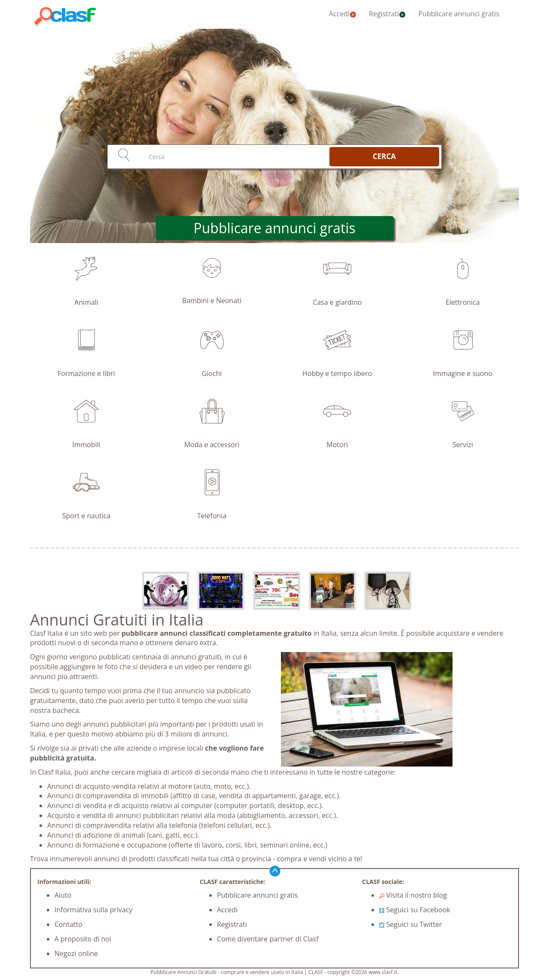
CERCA (384, 156)
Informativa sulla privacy (94, 910)
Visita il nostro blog (413, 895)
